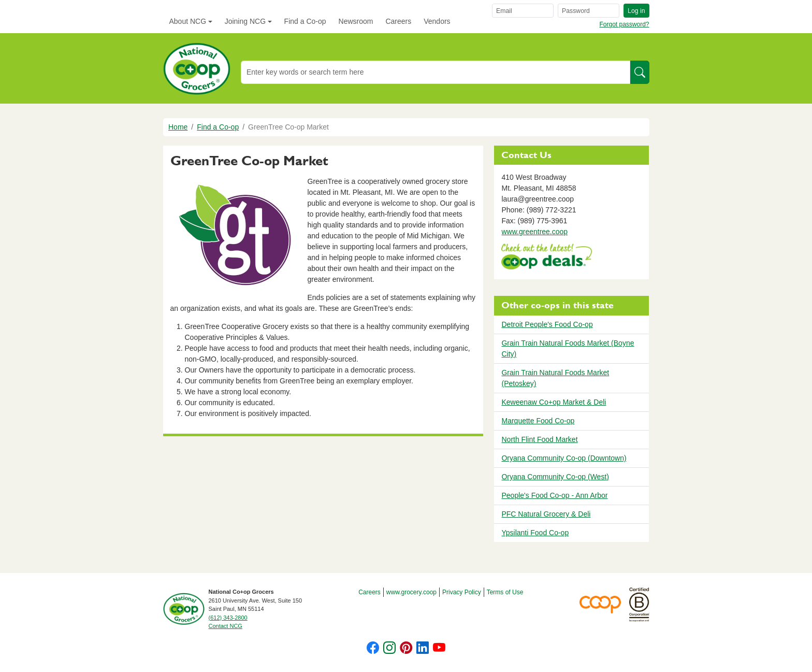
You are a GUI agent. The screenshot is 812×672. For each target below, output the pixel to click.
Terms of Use (505, 592)
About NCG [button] (188, 21)
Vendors (437, 21)
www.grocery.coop (411, 592)
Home (178, 127)
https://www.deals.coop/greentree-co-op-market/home (547, 258)
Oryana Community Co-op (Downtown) (564, 458)
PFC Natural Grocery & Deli (546, 514)
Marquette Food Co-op (538, 421)
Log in (636, 11)
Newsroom (356, 21)
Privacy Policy (462, 592)
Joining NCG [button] (245, 21)
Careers (398, 21)
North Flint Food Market (539, 439)
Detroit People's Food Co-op (547, 324)
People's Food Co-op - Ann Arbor (554, 495)
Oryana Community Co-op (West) (555, 477)
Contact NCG (226, 626)
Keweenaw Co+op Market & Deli (554, 402)
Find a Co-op (305, 21)
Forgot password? (624, 24)
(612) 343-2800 (228, 618)
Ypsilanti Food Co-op (535, 533)
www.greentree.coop (534, 232)
